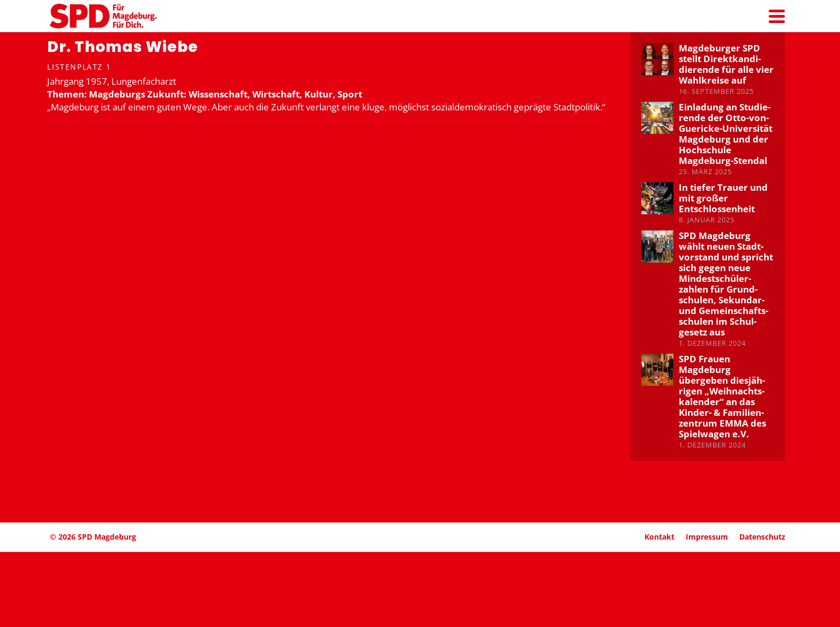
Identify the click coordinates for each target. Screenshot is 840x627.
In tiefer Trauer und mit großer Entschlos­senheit (723, 198)
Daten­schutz (762, 537)
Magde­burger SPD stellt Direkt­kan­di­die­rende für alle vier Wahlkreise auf (726, 64)
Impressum (707, 537)
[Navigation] (777, 16)
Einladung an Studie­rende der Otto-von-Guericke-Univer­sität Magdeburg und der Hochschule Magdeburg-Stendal (726, 134)
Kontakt (659, 537)
